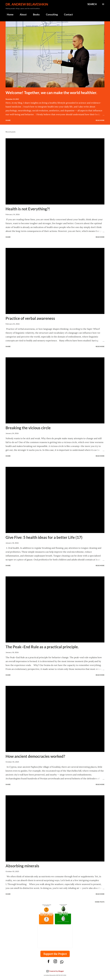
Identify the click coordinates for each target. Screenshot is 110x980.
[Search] (92, 4)
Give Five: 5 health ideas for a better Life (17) (44, 537)
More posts (100, 902)
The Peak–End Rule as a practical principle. (42, 647)
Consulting (51, 14)
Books (35, 14)
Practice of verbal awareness (30, 318)
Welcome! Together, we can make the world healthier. (51, 93)
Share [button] (8, 120)
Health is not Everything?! (28, 209)
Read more (100, 120)
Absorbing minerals (22, 866)
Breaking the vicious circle (28, 428)
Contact (67, 14)
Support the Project (55, 954)
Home (9, 14)
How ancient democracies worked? (35, 756)
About (22, 14)
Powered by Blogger (55, 971)
